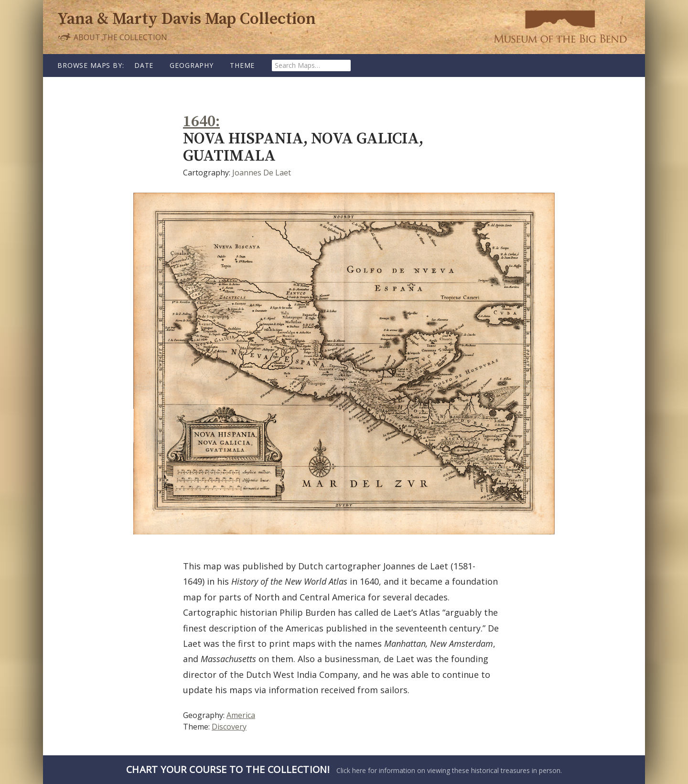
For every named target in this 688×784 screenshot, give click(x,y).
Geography (192, 65)
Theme (242, 65)
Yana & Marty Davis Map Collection (187, 19)
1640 (199, 122)
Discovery (229, 727)
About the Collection (112, 37)
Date (144, 65)
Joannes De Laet (262, 173)
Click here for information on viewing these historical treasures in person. (344, 769)
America (241, 715)
